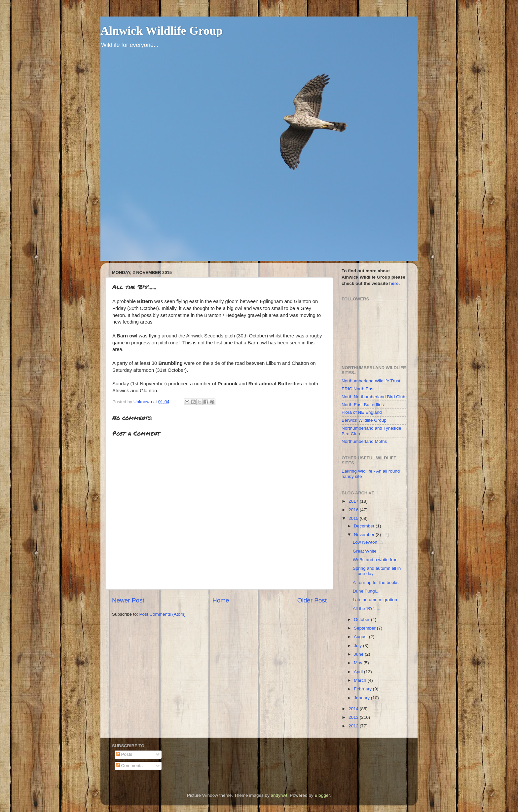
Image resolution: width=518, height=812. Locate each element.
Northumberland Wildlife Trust (371, 381)
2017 (354, 501)
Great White (365, 551)
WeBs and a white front (376, 560)
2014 (354, 709)
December (365, 526)
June (359, 654)
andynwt (279, 795)
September (365, 628)
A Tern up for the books (376, 582)
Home (221, 600)
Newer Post (128, 600)
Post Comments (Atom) (163, 614)
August (361, 637)
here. (394, 283)
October (362, 619)
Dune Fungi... (366, 591)
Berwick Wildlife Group (364, 420)
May (359, 663)
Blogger (322, 795)
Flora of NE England (362, 412)
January (362, 698)
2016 (354, 510)
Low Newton (365, 542)
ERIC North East (358, 389)
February (363, 689)
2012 (354, 726)
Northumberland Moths (364, 441)
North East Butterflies (363, 405)
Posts (124, 754)
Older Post (312, 600)
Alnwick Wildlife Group (162, 31)
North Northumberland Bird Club (373, 397)
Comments (129, 766)
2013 (354, 717)
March (361, 680)
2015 (354, 518)
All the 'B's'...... (367, 609)
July (358, 646)
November (365, 535)
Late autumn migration (375, 600)
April (359, 672)
